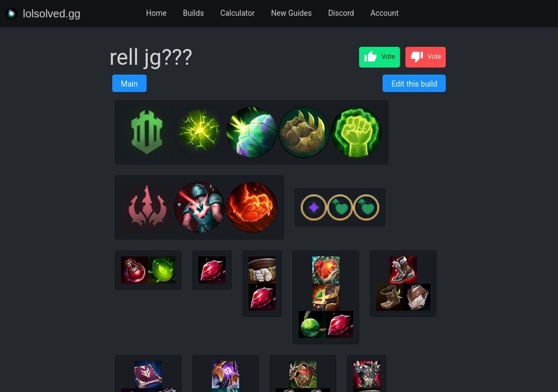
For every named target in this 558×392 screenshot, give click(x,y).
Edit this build (414, 84)
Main (129, 84)
